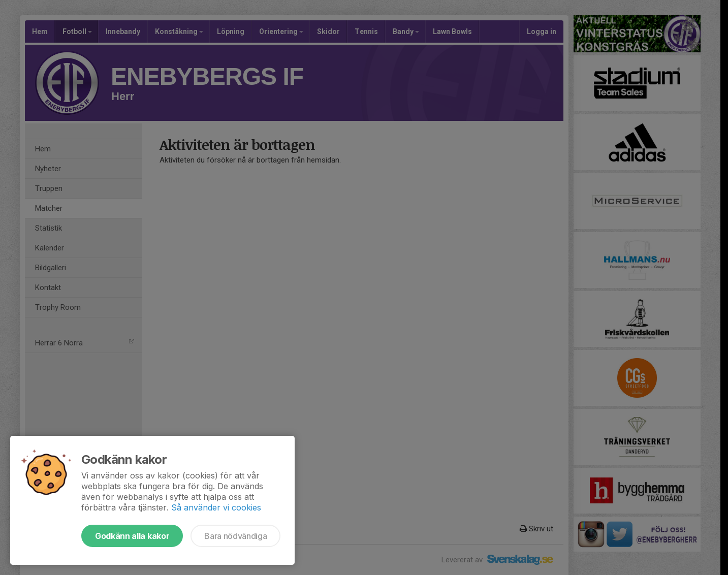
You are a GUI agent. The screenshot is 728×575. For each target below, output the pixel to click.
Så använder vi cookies (216, 507)
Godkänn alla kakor (132, 536)
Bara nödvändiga (235, 536)
